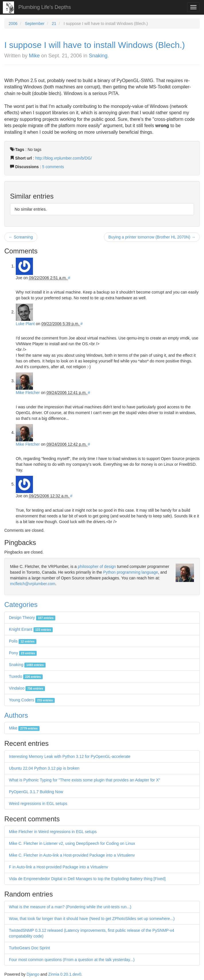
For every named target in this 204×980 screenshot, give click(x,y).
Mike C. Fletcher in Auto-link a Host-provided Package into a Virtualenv (72, 855)
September (35, 24)
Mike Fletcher (28, 393)
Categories (21, 605)
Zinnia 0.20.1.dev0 (65, 974)
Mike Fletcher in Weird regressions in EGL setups (53, 832)
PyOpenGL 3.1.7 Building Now (36, 792)
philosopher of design (97, 566)
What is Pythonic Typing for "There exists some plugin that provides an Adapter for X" (85, 780)
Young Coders (32, 700)
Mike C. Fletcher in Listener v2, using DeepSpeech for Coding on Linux (72, 843)
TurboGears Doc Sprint (29, 948)
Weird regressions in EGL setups (38, 804)
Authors (16, 715)
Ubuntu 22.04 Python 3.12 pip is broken (44, 768)
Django (33, 974)
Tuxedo (26, 676)
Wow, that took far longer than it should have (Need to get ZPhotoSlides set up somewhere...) (92, 919)
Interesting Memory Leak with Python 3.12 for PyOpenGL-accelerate (70, 756)
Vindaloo (27, 688)
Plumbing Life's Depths (45, 7)
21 (54, 24)
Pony (23, 653)
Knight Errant (31, 629)
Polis (23, 641)
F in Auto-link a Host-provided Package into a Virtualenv (58, 867)
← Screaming (21, 237)
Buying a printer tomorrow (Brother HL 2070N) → (152, 237)
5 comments (53, 167)
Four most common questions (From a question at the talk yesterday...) (72, 960)
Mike (34, 56)
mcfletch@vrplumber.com (33, 584)
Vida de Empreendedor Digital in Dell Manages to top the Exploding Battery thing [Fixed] (87, 879)
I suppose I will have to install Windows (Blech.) (95, 45)
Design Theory (32, 618)
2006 (13, 24)
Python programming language (131, 572)
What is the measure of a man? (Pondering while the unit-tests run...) (70, 907)
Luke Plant (25, 324)
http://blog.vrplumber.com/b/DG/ (64, 158)
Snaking (98, 56)
